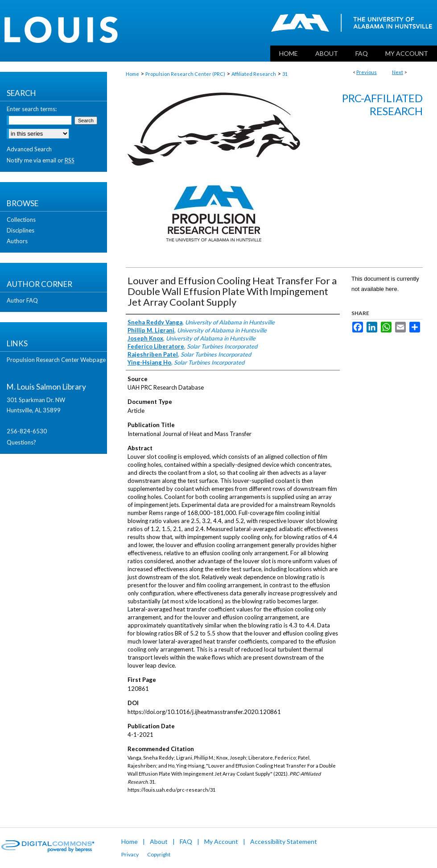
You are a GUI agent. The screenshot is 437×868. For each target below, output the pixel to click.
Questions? (21, 442)
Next (398, 72)
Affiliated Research (254, 74)
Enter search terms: (32, 109)
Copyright (159, 854)
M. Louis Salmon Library (46, 387)
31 (285, 74)
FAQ (186, 841)
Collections (21, 220)
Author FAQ (22, 300)
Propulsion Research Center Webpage (56, 360)
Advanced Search (29, 149)
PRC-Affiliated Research (382, 104)
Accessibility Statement (284, 841)
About (159, 841)
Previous (367, 72)
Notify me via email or (41, 160)
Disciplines (21, 230)
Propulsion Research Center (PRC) (185, 74)
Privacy (130, 854)
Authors (17, 241)
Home (132, 74)
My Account (221, 841)
